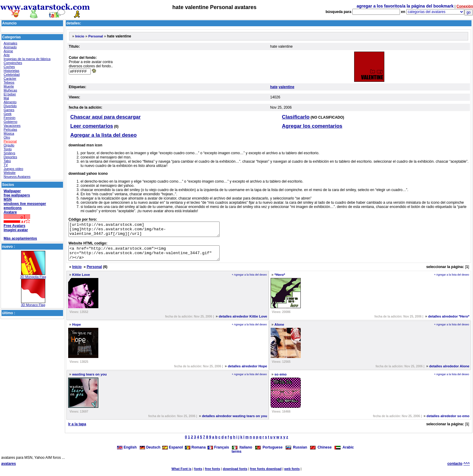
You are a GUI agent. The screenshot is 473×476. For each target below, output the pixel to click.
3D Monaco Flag (33, 305)
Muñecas (10, 90)
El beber (10, 94)
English (127, 453)
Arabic (344, 453)
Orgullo (9, 145)
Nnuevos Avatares (17, 177)
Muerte (9, 86)
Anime (8, 51)
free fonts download (266, 474)
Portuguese (269, 453)
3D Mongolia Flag (33, 277)
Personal (10, 141)
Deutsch (150, 453)
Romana (195, 453)
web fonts (292, 474)
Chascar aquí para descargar (105, 117)
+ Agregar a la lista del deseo (249, 280)
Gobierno (10, 122)
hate (274, 87)
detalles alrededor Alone (449, 372)
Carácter (10, 78)
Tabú (7, 161)
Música (9, 133)
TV (6, 165)
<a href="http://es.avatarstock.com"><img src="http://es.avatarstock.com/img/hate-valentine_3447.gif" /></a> (153, 257)
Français (218, 453)
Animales (10, 43)
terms (237, 457)
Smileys (10, 153)
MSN (8, 200)
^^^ (467, 469)
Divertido (10, 106)
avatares (9, 469)
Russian (296, 453)
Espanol (173, 453)
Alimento (10, 102)
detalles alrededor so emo (448, 421)
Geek (8, 114)
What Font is (182, 474)
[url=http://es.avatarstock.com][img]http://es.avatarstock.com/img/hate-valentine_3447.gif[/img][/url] (153, 231)
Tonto (8, 149)
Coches (9, 67)
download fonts (235, 474)
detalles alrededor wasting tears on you (234, 421)
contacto (455, 469)
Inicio (80, 36)
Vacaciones (12, 126)
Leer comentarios (92, 126)
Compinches (13, 63)
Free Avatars (14, 226)
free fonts (212, 474)
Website (10, 173)
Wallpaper (12, 191)
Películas (10, 129)
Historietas (11, 71)
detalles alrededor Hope (247, 372)
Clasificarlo (296, 117)
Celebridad (12, 75)
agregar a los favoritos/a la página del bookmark (405, 6)
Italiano (242, 453)
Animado (10, 47)
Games (9, 110)
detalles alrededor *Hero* (449, 322)
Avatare (10, 212)
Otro (7, 137)
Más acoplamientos (20, 238)
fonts (198, 474)
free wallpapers (17, 195)
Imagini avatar (16, 230)
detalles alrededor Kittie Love (243, 322)
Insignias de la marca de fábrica (27, 59)
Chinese (321, 453)
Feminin (10, 118)
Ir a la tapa (77, 430)
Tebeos (9, 82)
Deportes (10, 157)
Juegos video (13, 169)
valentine (287, 87)
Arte (7, 55)
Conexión (465, 6)
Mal (6, 98)
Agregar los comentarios (312, 126)
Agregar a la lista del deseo (103, 135)
